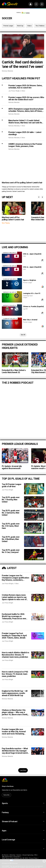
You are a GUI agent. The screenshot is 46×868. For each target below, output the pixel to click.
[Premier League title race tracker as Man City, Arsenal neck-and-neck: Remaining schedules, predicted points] (38, 732)
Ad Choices (5, 855)
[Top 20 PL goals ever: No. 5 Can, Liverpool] (34, 555)
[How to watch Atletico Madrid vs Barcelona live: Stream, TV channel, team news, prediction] (38, 655)
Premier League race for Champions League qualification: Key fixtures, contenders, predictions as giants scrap (16, 578)
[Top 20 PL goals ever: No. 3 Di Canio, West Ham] (34, 528)
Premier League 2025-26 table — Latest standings (25, 133)
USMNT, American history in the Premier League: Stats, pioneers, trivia (25, 145)
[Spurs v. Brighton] (12, 284)
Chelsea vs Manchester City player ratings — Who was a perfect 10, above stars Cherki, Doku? (15, 712)
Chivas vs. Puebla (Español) (33, 307)
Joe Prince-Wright (14, 91)
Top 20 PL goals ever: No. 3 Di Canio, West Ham (11, 526)
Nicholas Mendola (7, 71)
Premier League (8, 26)
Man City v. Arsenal (30, 320)
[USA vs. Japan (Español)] (12, 257)
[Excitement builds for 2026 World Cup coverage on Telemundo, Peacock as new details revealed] (38, 617)
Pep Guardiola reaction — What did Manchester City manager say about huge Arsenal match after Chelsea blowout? (15, 751)
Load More (23, 770)
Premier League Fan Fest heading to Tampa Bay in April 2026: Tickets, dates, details (14, 636)
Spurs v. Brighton (30, 280)
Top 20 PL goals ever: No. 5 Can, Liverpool (11, 551)
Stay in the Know (8, 786)
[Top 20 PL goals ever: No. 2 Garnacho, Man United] (34, 515)
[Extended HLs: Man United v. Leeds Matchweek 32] (15, 360)
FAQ (36, 855)
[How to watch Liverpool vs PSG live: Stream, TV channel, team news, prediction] (38, 674)
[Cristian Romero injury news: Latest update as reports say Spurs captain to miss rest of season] (38, 598)
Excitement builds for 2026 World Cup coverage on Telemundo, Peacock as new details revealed (14, 616)
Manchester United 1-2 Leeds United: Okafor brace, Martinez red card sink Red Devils (26, 122)
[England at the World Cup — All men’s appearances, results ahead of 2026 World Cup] (38, 693)
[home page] (10, 4)
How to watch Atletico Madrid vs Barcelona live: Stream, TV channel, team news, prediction (15, 655)
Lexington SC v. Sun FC (32, 293)
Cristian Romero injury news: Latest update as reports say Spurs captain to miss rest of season (14, 597)
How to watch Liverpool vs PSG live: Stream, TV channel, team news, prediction (15, 674)
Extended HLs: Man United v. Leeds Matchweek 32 (14, 371)
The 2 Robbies (40, 26)
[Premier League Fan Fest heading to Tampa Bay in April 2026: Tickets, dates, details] (38, 636)
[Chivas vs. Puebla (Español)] (12, 310)
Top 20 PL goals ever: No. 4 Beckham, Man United (11, 539)
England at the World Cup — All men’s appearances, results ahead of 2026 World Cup (15, 693)
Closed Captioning (28, 855)
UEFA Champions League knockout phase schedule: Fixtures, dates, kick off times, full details (26, 110)
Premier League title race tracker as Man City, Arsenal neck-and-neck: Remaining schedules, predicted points (14, 732)
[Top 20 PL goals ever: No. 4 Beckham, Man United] (34, 541)
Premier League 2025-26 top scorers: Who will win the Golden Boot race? (26, 98)
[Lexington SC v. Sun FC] (12, 297)
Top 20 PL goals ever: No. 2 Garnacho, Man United (11, 513)
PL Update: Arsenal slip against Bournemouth (12, 467)
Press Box (17, 857)
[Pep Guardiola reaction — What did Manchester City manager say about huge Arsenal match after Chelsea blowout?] (38, 751)
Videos (29, 26)
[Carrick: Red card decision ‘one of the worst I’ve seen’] (23, 46)
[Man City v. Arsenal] (12, 323)
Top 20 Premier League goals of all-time (12, 485)
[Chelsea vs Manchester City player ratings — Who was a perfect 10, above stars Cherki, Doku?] (38, 713)
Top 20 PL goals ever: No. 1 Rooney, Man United (11, 500)
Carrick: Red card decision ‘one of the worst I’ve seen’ (23, 64)
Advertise (13, 855)
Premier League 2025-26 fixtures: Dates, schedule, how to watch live (25, 87)
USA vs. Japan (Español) (32, 254)
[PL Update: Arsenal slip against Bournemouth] (15, 456)
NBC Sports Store (7, 857)
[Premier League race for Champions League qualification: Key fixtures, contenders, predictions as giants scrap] (38, 578)
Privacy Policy (33, 858)
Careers (19, 855)
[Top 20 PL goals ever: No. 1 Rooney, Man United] (34, 502)
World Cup (20, 26)
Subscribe (6, 795)
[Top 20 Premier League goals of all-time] (34, 489)
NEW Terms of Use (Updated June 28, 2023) (15, 858)
